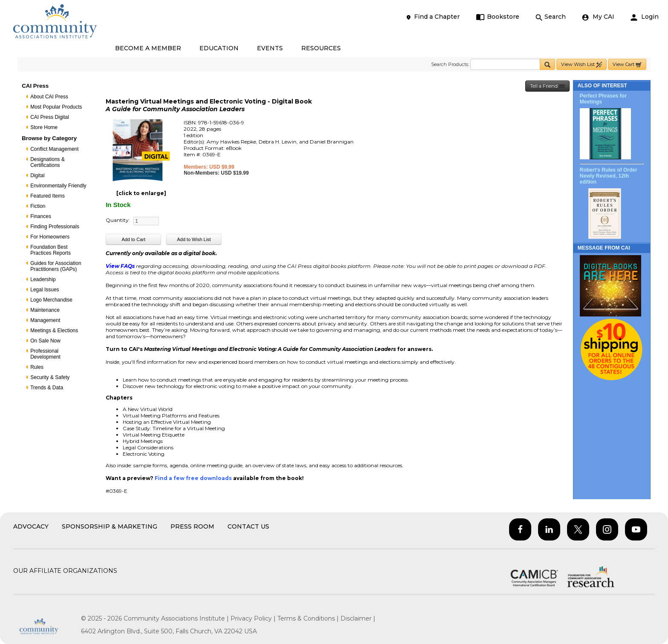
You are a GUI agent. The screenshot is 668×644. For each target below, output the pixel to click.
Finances (41, 216)
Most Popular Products (56, 107)
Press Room (192, 526)
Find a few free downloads (193, 478)
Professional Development (45, 354)
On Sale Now (45, 341)
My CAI (598, 17)
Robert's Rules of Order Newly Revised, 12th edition (609, 176)
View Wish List (582, 65)
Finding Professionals (55, 227)
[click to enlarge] (141, 193)
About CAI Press (49, 97)
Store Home (44, 127)
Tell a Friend (547, 86)
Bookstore (498, 17)
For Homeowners (50, 237)
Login (645, 17)
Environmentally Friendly (58, 186)
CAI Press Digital (50, 117)
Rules (37, 367)
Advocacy (31, 526)
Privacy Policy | (254, 618)
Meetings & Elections (54, 331)
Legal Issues (45, 290)
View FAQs (120, 266)
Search (551, 17)
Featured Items (48, 196)
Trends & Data (47, 388)
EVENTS (270, 48)
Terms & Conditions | (309, 618)
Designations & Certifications (48, 162)
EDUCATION (219, 48)
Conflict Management (54, 149)
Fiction (38, 206)
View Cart (627, 65)
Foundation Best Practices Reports (50, 250)
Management (45, 320)
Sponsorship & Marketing (109, 526)
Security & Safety (50, 377)
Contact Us (248, 526)
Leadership (43, 279)
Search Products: (450, 64)
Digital (37, 175)
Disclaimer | (358, 618)
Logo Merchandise (51, 300)
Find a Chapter (432, 17)
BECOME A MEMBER (148, 48)
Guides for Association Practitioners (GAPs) (56, 266)
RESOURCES (321, 48)
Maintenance (45, 310)
